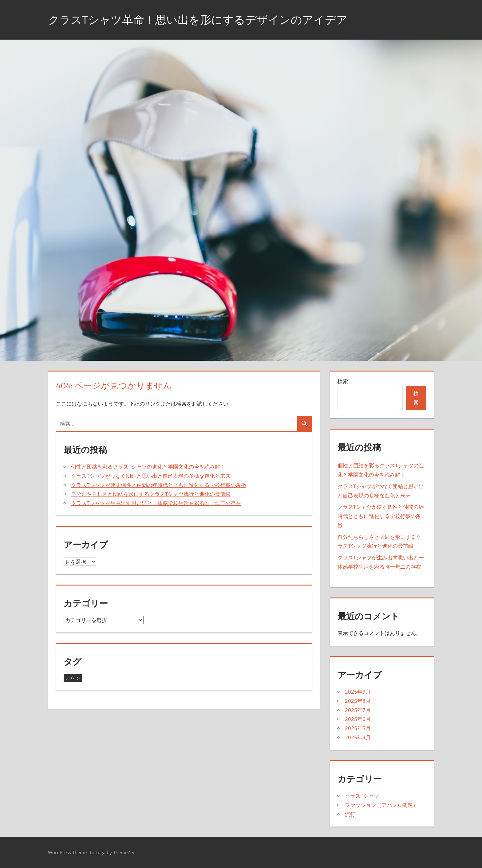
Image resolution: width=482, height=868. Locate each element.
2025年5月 (358, 728)
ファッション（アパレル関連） (381, 805)
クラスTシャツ (362, 796)
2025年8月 (358, 701)
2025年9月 (358, 692)
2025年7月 (358, 710)
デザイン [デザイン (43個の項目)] (73, 678)
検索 (343, 381)
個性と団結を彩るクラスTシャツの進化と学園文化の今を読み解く (148, 467)
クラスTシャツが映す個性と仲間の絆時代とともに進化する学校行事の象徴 (159, 485)
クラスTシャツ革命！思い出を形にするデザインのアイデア (198, 19)
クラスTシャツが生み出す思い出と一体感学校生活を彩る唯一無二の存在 (156, 503)
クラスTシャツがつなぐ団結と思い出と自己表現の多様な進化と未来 (151, 476)
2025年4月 (358, 737)
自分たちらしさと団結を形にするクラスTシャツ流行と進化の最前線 (151, 494)
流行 (350, 814)
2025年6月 (358, 719)
